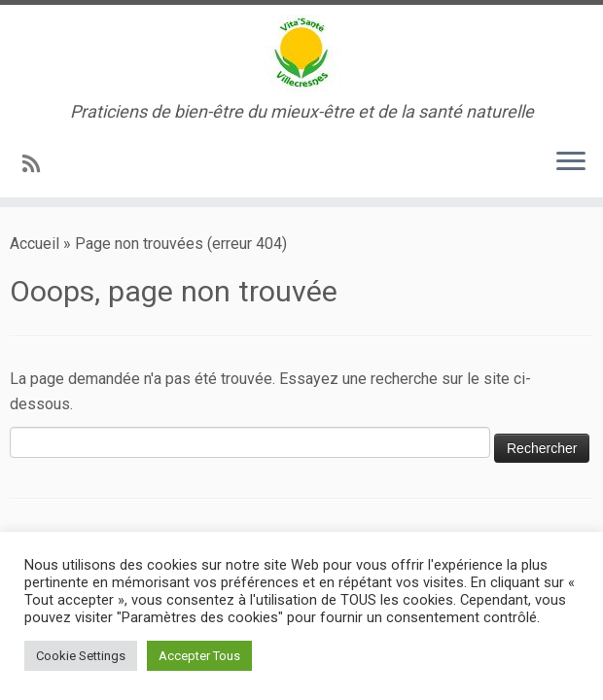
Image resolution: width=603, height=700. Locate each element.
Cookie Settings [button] (81, 656)
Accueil (35, 244)
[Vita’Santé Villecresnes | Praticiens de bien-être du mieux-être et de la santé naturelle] (301, 53)
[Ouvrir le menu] (571, 162)
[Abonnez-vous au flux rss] (37, 164)
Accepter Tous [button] (199, 656)
